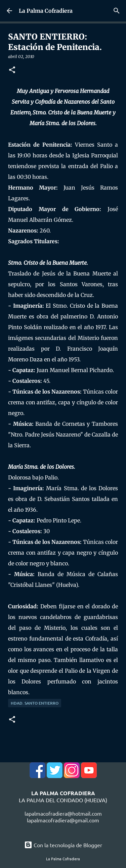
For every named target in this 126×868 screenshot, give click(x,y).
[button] (12, 70)
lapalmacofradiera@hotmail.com (63, 813)
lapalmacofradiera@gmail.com (63, 820)
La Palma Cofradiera (46, 11)
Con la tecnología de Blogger (63, 845)
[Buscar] (117, 11)
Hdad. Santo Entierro (35, 703)
